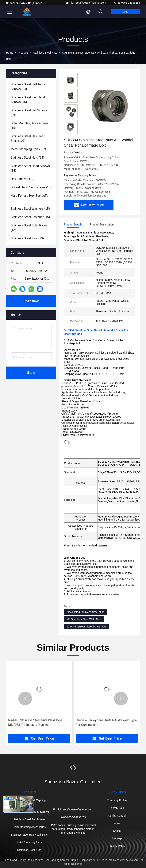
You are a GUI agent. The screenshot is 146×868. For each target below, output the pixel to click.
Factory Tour (117, 808)
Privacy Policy (117, 846)
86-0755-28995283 (127, 3)
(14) (30, 168)
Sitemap (117, 838)
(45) (28, 100)
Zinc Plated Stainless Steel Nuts (85, 612)
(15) (29, 126)
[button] (25, 699)
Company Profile (117, 800)
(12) (23, 179)
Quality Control (117, 816)
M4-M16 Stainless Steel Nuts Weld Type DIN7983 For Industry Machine (35, 722)
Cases (117, 831)
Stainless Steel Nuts (45, 53)
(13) (29, 228)
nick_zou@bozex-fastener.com (86, 3)
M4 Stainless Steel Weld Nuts (84, 619)
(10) (31, 187)
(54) (29, 87)
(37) (28, 149)
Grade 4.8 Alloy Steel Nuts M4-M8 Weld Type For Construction (106, 722)
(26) (29, 113)
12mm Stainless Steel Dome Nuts (86, 627)
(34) (27, 158)
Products (23, 53)
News (117, 823)
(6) (29, 198)
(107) (28, 138)
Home (10, 53)
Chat (126, 12)
